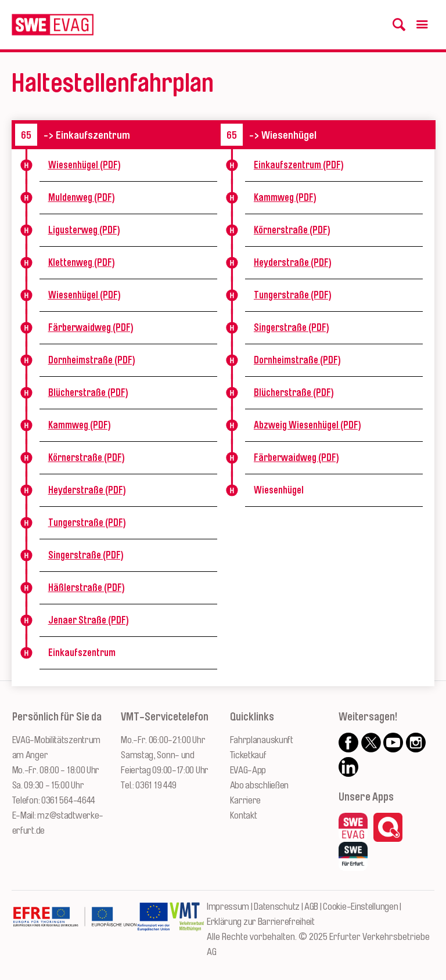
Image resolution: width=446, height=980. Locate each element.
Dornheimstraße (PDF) (92, 360)
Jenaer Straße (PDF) (89, 620)
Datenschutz (277, 907)
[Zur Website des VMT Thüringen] (187, 928)
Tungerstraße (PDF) (87, 523)
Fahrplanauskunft (262, 740)
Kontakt (244, 815)
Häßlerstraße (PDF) (87, 588)
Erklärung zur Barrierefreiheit (261, 922)
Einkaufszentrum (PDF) (299, 165)
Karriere (246, 800)
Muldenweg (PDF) (82, 197)
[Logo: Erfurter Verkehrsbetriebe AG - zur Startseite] (53, 25)
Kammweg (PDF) (80, 425)
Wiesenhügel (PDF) (84, 165)
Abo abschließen (260, 785)
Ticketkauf (248, 755)
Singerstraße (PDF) (86, 555)
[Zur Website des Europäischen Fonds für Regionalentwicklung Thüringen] (75, 928)
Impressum (228, 907)
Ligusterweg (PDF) (84, 230)
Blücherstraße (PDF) (88, 392)
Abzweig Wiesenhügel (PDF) (307, 425)
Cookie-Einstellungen (360, 907)
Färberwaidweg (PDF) (91, 327)
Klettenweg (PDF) (82, 262)
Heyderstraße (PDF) (87, 490)
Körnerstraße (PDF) (87, 457)
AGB (311, 907)
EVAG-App (248, 770)
